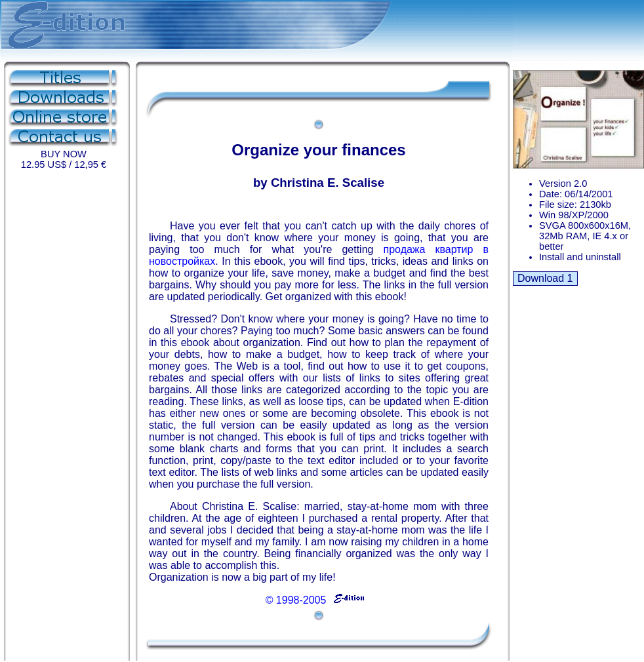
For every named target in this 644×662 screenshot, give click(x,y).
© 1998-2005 (316, 600)
